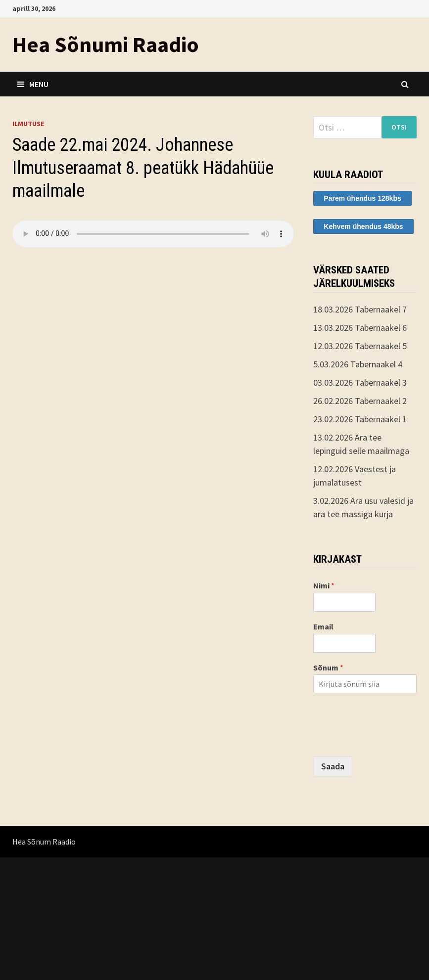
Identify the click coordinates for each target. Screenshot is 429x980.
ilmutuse (28, 124)
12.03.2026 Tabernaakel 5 (360, 346)
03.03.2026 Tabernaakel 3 (360, 382)
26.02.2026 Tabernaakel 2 (360, 401)
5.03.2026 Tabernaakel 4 (358, 364)
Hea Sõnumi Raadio (106, 44)
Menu (33, 84)
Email (323, 626)
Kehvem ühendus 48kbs (363, 226)
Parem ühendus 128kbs (362, 198)
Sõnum (328, 668)
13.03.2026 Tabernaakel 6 (360, 328)
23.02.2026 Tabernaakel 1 (360, 419)
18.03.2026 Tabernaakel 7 (360, 309)
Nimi (324, 585)
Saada (333, 766)
